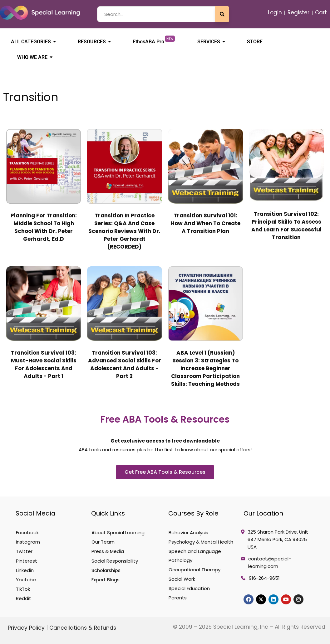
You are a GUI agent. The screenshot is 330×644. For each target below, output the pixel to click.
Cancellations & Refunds (83, 628)
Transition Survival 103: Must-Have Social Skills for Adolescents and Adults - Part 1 (44, 364)
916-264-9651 (264, 578)
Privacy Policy (27, 628)
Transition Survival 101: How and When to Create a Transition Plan (206, 223)
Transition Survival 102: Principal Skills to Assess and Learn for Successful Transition (286, 226)
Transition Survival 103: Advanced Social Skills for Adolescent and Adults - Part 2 (125, 364)
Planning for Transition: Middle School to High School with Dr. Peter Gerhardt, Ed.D (44, 227)
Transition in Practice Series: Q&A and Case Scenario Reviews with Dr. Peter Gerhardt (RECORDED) (124, 231)
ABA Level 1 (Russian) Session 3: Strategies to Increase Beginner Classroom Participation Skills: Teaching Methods (205, 368)
